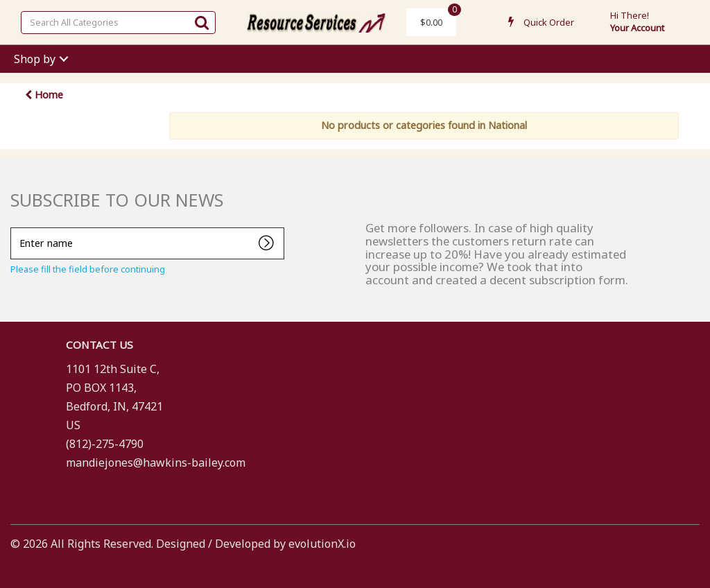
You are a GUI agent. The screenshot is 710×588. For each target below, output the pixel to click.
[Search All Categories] (118, 23)
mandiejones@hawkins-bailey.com (156, 462)
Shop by (35, 59)
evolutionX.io (322, 544)
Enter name (14, 227)
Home (44, 95)
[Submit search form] (202, 22)
